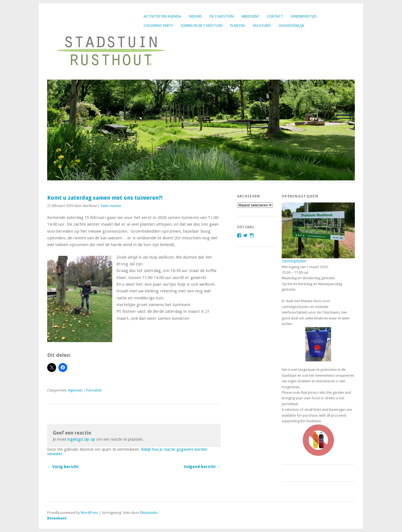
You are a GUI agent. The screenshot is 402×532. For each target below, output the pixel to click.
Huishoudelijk (292, 26)
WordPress (89, 513)
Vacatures (262, 26)
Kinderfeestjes (304, 16)
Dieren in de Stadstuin (202, 26)
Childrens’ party (158, 26)
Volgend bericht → (202, 467)
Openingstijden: (294, 261)
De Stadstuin (222, 16)
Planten (237, 26)
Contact (275, 16)
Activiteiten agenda (162, 16)
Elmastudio (149, 513)
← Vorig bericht (63, 467)
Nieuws (195, 16)
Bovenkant (57, 518)
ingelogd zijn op (81, 439)
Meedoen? (250, 16)
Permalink (94, 390)
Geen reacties (111, 206)
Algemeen (75, 390)
